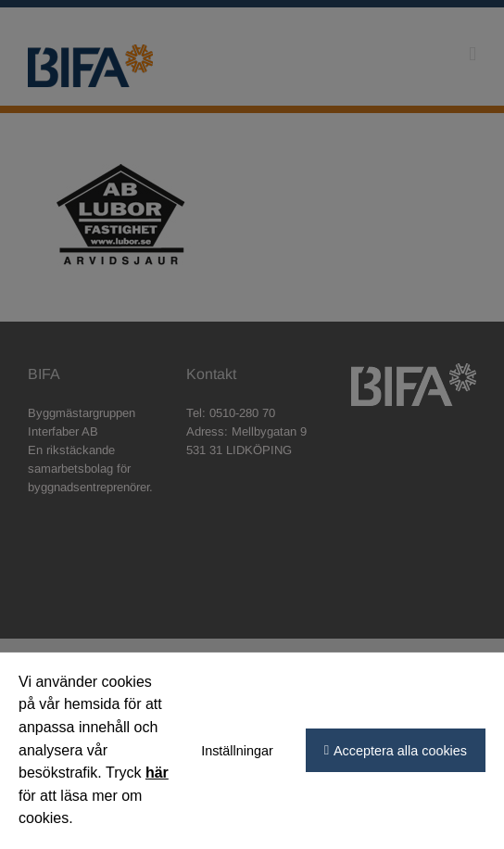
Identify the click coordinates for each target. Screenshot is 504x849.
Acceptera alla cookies (400, 751)
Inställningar (237, 751)
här (157, 773)
